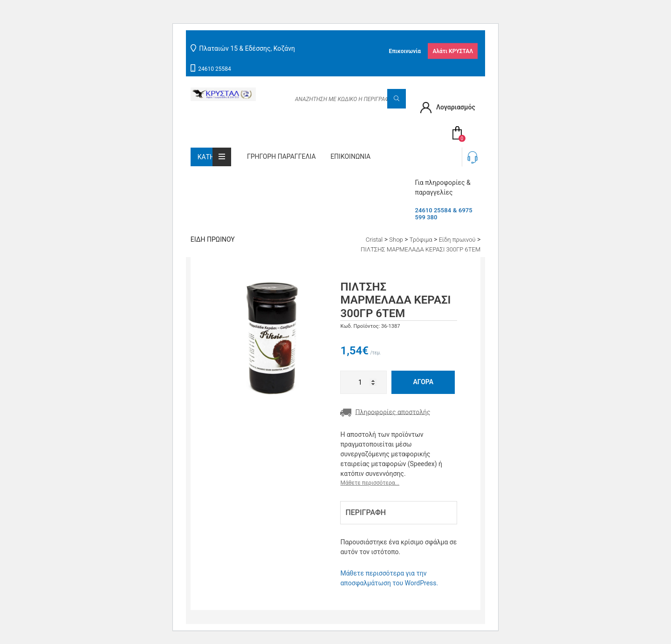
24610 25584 (214, 69)
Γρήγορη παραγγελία (281, 156)
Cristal (374, 240)
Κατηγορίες (214, 157)
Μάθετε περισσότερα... (370, 483)
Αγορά (423, 382)
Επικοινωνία (405, 51)
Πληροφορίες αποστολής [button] (385, 413)
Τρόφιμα (421, 240)
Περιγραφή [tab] (366, 512)
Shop (396, 240)
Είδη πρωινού (213, 239)
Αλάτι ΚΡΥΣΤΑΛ (453, 51)
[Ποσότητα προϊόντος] (363, 382)
